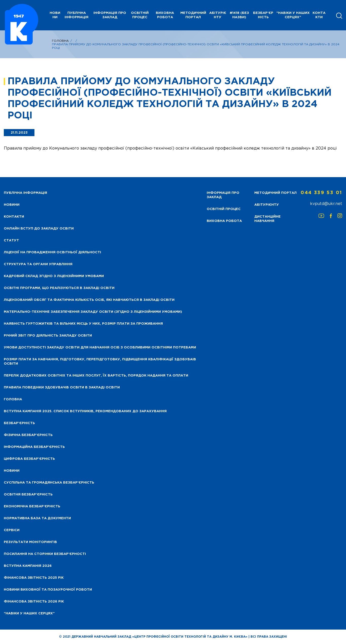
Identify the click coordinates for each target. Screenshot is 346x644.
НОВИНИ (55, 15)
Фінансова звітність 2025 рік (34, 578)
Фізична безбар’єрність (28, 435)
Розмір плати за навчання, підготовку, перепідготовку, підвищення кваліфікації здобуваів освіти (100, 362)
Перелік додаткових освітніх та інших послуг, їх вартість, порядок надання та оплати (96, 376)
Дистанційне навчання (267, 219)
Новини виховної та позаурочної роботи (48, 590)
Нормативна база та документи (37, 518)
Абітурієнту (218, 15)
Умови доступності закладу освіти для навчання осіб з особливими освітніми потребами (100, 348)
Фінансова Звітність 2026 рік (34, 602)
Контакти (319, 15)
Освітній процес (140, 15)
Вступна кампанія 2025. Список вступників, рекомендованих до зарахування (85, 411)
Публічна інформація (76, 15)
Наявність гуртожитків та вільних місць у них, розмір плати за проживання (83, 324)
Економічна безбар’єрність (32, 506)
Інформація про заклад (110, 15)
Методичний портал (193, 15)
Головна (60, 41)
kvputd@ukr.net (326, 204)
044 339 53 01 (321, 193)
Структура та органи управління (38, 264)
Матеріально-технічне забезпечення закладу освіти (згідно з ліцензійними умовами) (93, 312)
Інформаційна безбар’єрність (34, 447)
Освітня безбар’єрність (28, 495)
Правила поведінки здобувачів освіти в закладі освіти (62, 388)
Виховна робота (165, 15)
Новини (12, 471)
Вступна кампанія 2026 (28, 566)
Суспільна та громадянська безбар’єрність (49, 483)
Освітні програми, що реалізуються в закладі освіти (59, 288)
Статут (11, 241)
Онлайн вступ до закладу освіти (39, 229)
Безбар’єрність (263, 15)
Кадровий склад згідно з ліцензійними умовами (54, 276)
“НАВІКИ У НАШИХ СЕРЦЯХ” (293, 15)
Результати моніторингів (30, 542)
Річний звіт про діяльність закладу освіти (48, 336)
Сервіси (12, 530)
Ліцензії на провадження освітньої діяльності (52, 252)
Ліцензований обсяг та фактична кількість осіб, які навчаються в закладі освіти (89, 300)
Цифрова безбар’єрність (29, 459)
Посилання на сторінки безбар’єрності (45, 554)
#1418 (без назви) (239, 15)
